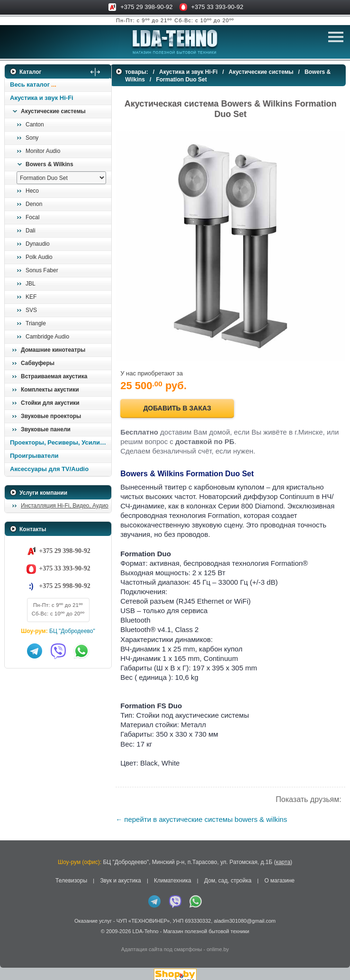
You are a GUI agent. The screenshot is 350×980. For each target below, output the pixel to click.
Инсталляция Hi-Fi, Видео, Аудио (65, 506)
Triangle (36, 323)
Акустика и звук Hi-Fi (42, 98)
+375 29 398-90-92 (146, 7)
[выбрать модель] (61, 178)
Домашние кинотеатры (53, 350)
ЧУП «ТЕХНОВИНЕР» (143, 915)
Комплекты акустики (50, 390)
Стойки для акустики (50, 403)
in (13, 933)
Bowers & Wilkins (49, 164)
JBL (31, 284)
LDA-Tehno (146, 926)
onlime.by (218, 944)
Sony (32, 138)
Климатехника (173, 875)
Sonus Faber (42, 270)
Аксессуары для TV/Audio (49, 469)
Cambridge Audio (47, 337)
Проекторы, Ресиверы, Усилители (60, 442)
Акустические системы (53, 111)
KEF (31, 297)
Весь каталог (30, 85)
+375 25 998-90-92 (64, 586)
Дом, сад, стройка (228, 875)
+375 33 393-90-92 (217, 7)
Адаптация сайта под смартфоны (162, 944)
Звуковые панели (46, 429)
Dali (31, 231)
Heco (32, 191)
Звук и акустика (120, 875)
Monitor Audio (43, 151)
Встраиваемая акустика (54, 376)
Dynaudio (38, 244)
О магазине (279, 875)
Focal (32, 217)
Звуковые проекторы (51, 416)
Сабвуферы (38, 363)
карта (283, 856)
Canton (35, 125)
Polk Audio (39, 257)
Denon (34, 204)
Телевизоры (71, 875)
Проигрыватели (34, 456)
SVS (31, 310)
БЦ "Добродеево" (72, 631)
